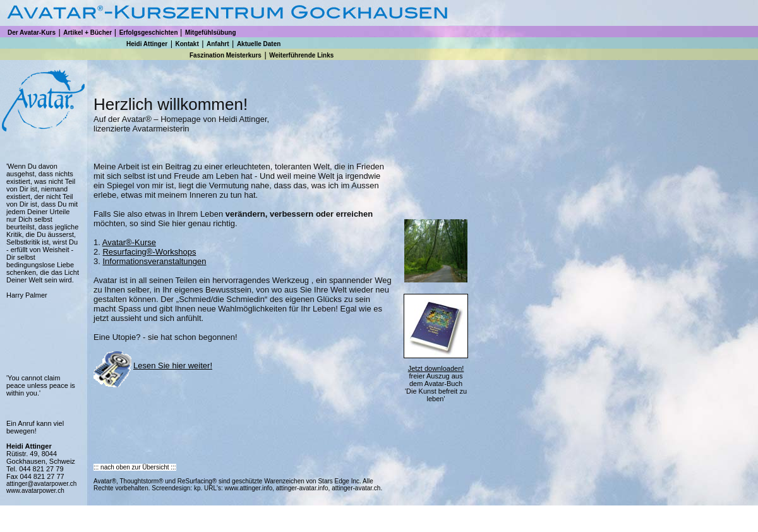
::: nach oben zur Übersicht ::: (135, 467)
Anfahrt (218, 44)
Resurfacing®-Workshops (149, 252)
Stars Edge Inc (339, 481)
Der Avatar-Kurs (32, 33)
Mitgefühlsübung (211, 33)
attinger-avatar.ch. (356, 488)
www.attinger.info (249, 488)
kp (196, 488)
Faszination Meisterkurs (226, 55)
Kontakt (187, 44)
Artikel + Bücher (87, 33)
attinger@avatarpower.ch (41, 484)
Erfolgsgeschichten (149, 33)
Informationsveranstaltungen (154, 261)
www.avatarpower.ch (35, 491)
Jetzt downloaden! (436, 368)
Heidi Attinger (147, 44)
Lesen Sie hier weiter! (173, 366)
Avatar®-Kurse (129, 242)
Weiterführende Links (301, 55)
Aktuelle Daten (259, 44)
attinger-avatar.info (302, 488)
